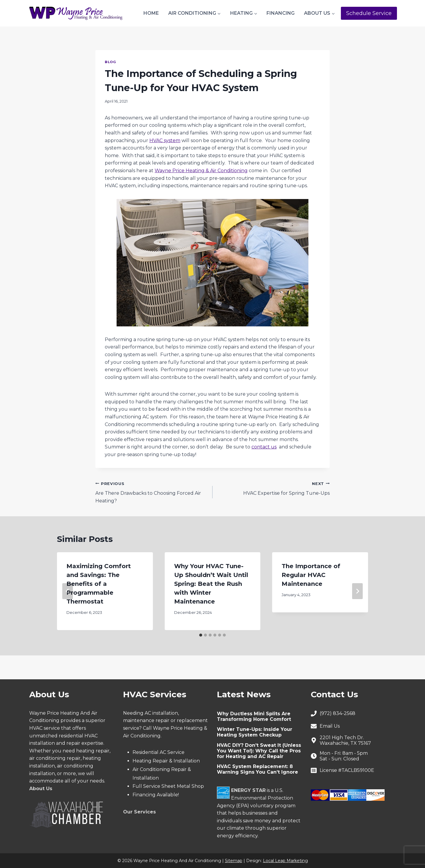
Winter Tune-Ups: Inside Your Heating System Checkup (255, 732)
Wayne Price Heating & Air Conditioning (201, 171)
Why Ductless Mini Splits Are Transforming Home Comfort (254, 716)
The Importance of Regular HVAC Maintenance (311, 575)
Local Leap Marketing (285, 861)
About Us (41, 789)
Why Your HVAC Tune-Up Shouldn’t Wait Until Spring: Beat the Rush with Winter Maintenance (211, 584)
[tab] (201, 635)
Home (151, 13)
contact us (264, 447)
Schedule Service (369, 13)
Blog (110, 62)
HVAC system (165, 140)
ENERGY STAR (248, 790)
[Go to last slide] (68, 591)
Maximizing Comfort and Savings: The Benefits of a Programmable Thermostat (99, 584)
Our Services (139, 812)
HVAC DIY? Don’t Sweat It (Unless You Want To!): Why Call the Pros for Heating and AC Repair (259, 751)
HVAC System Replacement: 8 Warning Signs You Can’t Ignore (258, 769)
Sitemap (234, 861)
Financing (281, 13)
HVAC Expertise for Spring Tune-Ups (273, 488)
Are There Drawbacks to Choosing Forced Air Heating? (152, 492)
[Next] (357, 591)
